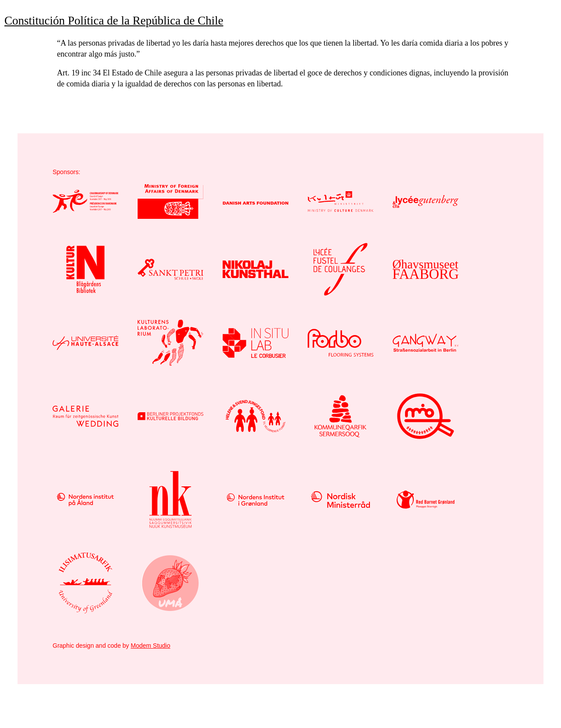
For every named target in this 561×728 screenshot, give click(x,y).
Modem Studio (150, 646)
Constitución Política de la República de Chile (114, 21)
